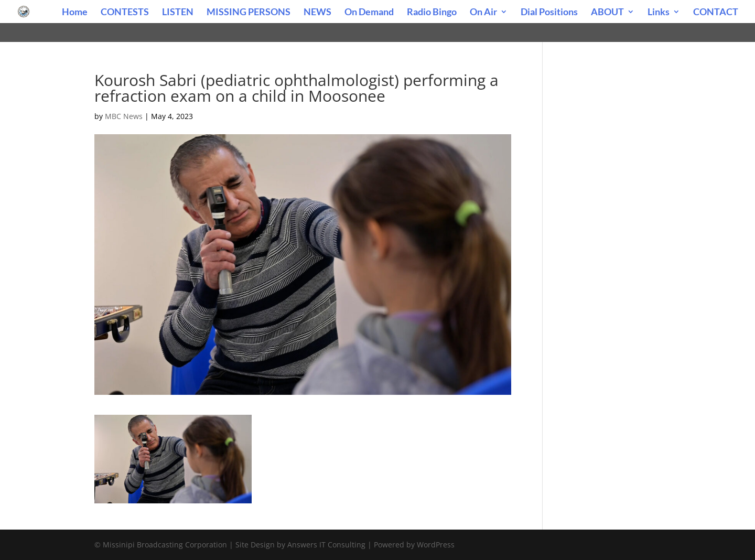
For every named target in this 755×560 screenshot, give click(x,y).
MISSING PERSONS (249, 13)
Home (75, 13)
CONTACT (716, 13)
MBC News (124, 116)
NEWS (317, 13)
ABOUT (607, 13)
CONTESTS (125, 13)
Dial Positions (549, 13)
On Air (483, 13)
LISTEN (178, 13)
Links (659, 13)
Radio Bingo (432, 13)
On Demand (369, 13)
